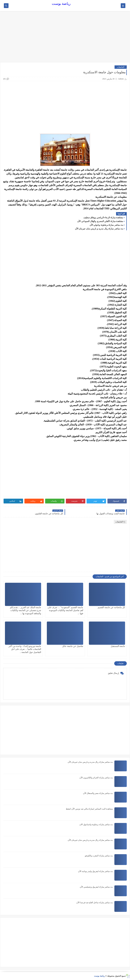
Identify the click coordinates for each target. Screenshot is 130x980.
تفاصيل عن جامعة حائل (73, 646)
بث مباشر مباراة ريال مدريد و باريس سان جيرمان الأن (99, 229)
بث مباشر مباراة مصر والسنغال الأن (98, 793)
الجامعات (121, 67)
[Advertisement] (65, 38)
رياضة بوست (61, 4)
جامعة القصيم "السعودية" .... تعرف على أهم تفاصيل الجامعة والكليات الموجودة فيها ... (65, 610)
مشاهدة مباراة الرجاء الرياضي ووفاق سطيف (103, 218)
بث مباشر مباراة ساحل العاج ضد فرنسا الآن (95, 902)
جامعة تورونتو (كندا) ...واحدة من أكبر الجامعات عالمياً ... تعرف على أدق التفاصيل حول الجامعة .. (25, 649)
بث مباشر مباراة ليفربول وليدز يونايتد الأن (96, 871)
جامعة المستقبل (118, 646)
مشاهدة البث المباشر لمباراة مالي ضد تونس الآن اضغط (89, 809)
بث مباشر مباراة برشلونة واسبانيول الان (96, 824)
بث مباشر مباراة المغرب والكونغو (99, 856)
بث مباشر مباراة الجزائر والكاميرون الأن (96, 778)
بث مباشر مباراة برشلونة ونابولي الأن (107, 225)
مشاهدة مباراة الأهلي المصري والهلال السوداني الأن (100, 221)
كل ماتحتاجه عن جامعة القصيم (111, 607)
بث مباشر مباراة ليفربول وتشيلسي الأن (96, 887)
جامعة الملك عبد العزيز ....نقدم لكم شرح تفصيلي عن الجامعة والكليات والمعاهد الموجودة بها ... (26, 610)
